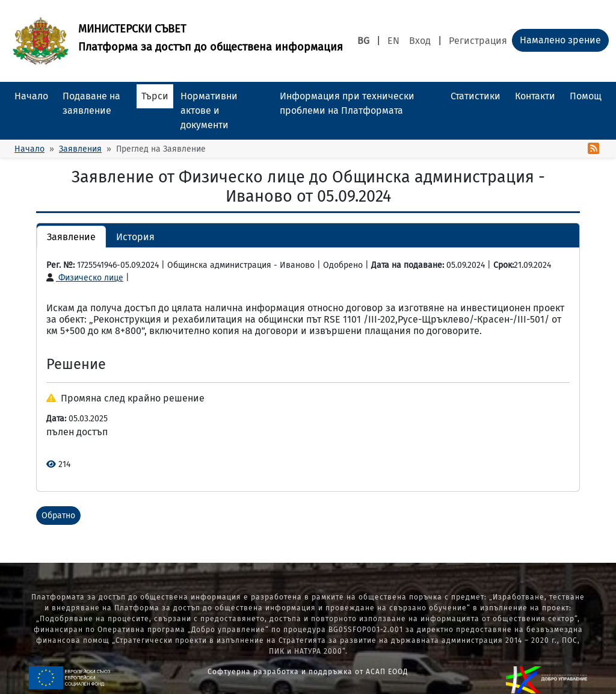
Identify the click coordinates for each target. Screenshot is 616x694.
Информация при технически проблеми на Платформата (347, 103)
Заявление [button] (71, 237)
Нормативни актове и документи (209, 110)
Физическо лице (85, 278)
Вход (420, 41)
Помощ (586, 96)
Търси (155, 96)
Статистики (476, 96)
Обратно (58, 516)
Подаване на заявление (91, 103)
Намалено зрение (560, 40)
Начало (31, 96)
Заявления (80, 149)
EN (393, 41)
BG (363, 41)
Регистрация (478, 41)
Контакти (535, 96)
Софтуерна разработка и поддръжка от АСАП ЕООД (308, 672)
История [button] (135, 237)
